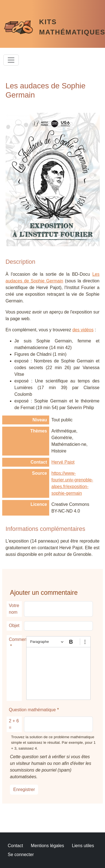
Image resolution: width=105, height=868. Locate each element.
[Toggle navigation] (11, 60)
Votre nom (14, 609)
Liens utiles (83, 846)
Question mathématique (32, 710)
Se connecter (21, 855)
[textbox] (58, 673)
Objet (14, 625)
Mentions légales (48, 846)
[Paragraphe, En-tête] (47, 642)
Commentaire (15, 639)
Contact (15, 846)
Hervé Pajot (63, 462)
